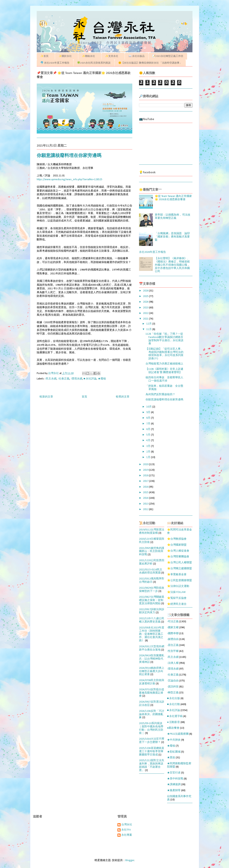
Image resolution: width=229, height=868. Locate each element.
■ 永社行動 (174, 704)
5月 (149, 435)
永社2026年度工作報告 (152, 252)
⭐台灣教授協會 (177, 539)
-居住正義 (173, 645)
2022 (146, 313)
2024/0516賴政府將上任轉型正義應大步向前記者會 (152, 671)
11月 (149, 329)
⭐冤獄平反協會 (177, 598)
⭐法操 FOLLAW (176, 592)
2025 (146, 296)
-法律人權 (173, 663)
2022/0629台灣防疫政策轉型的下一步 (152, 590)
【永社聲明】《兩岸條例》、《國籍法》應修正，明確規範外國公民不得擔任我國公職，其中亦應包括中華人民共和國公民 (172, 265)
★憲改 (171, 758)
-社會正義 (64, 379)
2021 (146, 319)
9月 (149, 412)
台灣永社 (127, 825)
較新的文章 (46, 397)
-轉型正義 (173, 693)
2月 (149, 452)
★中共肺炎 (174, 740)
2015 (146, 493)
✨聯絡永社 (90, 56)
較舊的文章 (123, 397)
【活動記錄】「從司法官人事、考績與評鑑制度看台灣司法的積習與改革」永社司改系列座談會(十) (164, 354)
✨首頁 (46, 56)
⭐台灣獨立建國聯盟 (179, 569)
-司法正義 (173, 622)
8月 (149, 418)
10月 (149, 407)
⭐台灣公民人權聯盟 (179, 563)
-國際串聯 (173, 634)
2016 (146, 487)
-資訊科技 (173, 687)
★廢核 (102, 379)
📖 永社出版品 (137, 56)
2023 (146, 308)
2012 (146, 509)
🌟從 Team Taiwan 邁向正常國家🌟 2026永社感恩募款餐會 (173, 198)
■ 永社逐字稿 (175, 716)
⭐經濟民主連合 (177, 604)
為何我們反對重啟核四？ (160, 395)
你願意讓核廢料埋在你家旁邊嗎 (164, 400)
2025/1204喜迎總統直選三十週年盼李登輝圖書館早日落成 (152, 751)
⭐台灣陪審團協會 (178, 557)
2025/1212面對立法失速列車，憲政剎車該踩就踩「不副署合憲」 (152, 765)
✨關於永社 (66, 56)
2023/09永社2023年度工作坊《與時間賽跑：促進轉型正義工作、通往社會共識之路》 (152, 634)
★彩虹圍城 (174, 752)
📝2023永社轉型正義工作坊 (168, 56)
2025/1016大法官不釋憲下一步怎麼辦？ (152, 741)
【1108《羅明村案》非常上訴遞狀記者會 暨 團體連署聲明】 (164, 371)
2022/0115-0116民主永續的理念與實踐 (151, 571)
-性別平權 (173, 651)
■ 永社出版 (174, 698)
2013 (146, 504)
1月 (149, 457)
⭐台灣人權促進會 (178, 551)
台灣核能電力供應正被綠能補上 (164, 364)
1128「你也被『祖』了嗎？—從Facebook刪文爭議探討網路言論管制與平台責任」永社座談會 (164, 339)
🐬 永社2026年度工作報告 (55, 63)
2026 (146, 291)
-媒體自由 (173, 639)
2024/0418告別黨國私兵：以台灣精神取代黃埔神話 (152, 659)
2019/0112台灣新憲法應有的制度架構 (152, 531)
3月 (149, 446)
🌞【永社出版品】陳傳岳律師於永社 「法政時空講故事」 (150, 63)
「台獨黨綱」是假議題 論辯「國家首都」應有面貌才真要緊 (172, 237)
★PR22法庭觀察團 (178, 734)
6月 (149, 429)
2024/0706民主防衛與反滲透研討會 (152, 682)
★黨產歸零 (174, 790)
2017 (146, 481)
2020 (146, 464)
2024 (146, 302)
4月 (149, 440)
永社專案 (127, 835)
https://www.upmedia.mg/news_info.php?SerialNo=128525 (70, 180)
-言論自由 (173, 681)
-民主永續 (51, 379)
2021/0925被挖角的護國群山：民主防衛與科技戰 (152, 551)
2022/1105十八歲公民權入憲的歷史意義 (152, 620)
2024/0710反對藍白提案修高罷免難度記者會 (152, 693)
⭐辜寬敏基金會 (177, 575)
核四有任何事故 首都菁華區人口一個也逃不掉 (164, 379)
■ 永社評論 (90, 379)
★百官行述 (174, 773)
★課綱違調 (174, 785)
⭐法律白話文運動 (178, 586)
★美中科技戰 (175, 779)
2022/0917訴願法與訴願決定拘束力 (152, 611)
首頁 (84, 397)
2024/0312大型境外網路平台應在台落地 (152, 648)
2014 (146, 498)
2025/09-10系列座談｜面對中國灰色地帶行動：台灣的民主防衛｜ (151, 728)
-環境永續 (77, 379)
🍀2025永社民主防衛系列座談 (94, 63)
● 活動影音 (174, 722)
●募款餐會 (173, 728)
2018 (146, 476)
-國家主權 (173, 628)
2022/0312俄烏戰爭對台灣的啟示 (152, 580)
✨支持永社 (113, 56)
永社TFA (126, 830)
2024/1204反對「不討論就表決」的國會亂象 (152, 714)
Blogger (130, 860)
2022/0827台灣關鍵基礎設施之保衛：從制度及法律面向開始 (152, 600)
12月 (149, 324)
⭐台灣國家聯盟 (177, 545)
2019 (146, 470)
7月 (149, 424)
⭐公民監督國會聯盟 (179, 580)
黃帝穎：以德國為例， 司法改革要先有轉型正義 (173, 217)
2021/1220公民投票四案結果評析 (152, 562)
